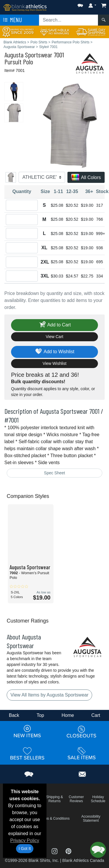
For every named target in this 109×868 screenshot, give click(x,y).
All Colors (86, 178)
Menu (12, 20)
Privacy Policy (25, 840)
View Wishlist (54, 363)
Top (40, 715)
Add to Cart (55, 325)
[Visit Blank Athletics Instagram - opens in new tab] (55, 851)
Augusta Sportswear (28, 55)
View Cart (54, 337)
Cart (96, 715)
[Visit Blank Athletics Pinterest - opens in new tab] (68, 851)
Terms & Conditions (54, 818)
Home (68, 715)
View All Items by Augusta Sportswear (49, 695)
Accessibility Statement (91, 818)
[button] (80, 4)
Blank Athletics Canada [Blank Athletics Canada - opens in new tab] (83, 860)
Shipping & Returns (54, 799)
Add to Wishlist (54, 352)
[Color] (42, 177)
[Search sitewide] (69, 20)
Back (14, 715)
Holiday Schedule (98, 799)
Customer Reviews (76, 799)
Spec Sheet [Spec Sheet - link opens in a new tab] (54, 473)
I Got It (25, 848)
